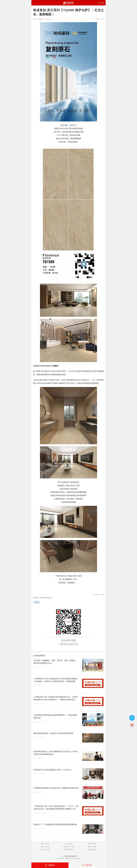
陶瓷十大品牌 (45, 844)
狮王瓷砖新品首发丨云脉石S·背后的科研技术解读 (53, 733)
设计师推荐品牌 (68, 850)
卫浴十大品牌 (68, 844)
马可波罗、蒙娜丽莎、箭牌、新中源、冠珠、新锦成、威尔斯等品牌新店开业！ (55, 662)
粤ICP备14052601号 (71, 856)
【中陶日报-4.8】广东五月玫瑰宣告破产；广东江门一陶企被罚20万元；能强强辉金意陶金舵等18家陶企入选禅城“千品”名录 (56, 808)
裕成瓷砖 (37, 602)
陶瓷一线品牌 (45, 847)
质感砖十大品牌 (92, 847)
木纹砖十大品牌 (45, 850)
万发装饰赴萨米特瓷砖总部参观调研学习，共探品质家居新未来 (55, 716)
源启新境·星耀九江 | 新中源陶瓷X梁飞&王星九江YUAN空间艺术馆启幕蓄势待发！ (55, 753)
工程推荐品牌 (92, 850)
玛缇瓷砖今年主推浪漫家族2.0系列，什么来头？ (53, 770)
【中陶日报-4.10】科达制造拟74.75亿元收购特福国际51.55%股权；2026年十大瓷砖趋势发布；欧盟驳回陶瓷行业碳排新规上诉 (56, 680)
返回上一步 (34, 3)
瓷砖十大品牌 (92, 844)
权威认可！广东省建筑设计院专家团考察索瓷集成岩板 (55, 824)
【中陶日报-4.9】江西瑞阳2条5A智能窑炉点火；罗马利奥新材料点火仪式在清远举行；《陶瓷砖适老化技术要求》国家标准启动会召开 (56, 698)
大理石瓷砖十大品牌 (68, 847)
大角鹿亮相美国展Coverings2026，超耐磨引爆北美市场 (56, 788)
